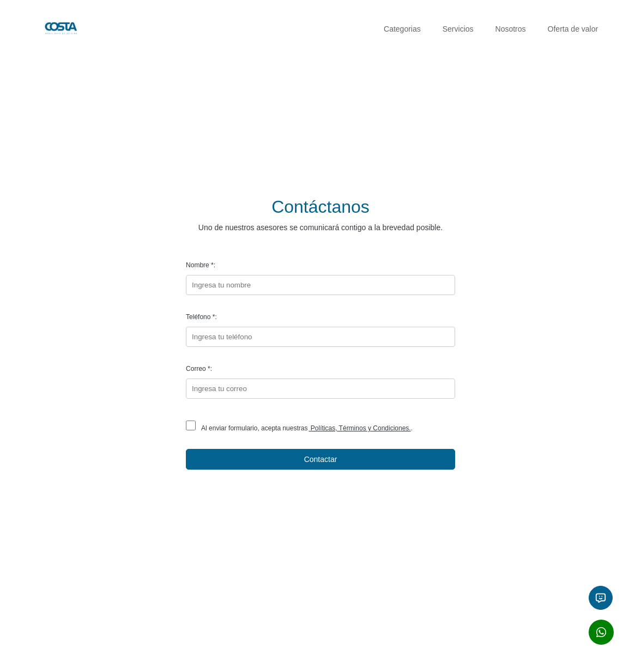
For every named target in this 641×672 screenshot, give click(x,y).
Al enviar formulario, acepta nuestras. (299, 428)
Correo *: (199, 369)
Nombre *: (201, 265)
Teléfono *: (201, 317)
